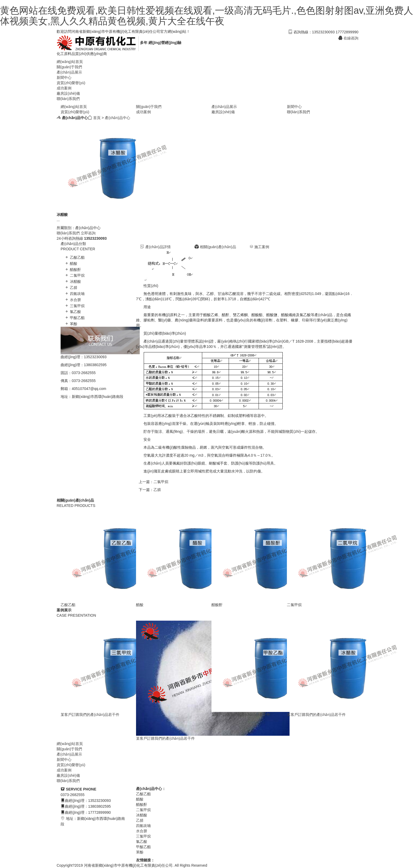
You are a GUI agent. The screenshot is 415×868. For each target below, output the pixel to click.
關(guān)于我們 (69, 67)
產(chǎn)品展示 (69, 72)
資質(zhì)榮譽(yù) (71, 83)
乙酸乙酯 (75, 257)
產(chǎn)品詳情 (155, 247)
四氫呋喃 (75, 294)
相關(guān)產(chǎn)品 (215, 247)
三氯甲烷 (75, 306)
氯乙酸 (73, 312)
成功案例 (64, 88)
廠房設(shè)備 (68, 93)
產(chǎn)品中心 (118, 118)
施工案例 (259, 247)
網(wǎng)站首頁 (70, 62)
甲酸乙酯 (75, 318)
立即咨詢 (88, 233)
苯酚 (71, 324)
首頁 (97, 118)
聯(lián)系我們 (68, 99)
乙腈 (71, 288)
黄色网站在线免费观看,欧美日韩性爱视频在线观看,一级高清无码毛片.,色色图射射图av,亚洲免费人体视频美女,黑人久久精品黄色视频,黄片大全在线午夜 (207, 16)
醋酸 (71, 263)
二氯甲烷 (75, 275)
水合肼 (73, 300)
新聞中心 (64, 78)
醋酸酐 (73, 270)
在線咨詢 (348, 38)
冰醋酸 (73, 281)
